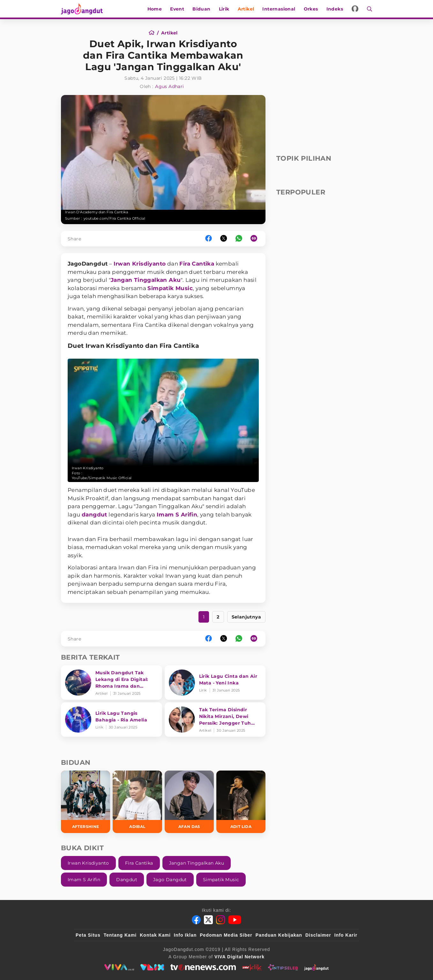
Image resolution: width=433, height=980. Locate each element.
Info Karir (346, 935)
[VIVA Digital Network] (239, 957)
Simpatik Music (170, 288)
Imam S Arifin (177, 515)
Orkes (311, 9)
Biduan (201, 9)
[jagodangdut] (316, 967)
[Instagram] (220, 920)
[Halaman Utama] (84, 9)
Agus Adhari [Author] (169, 86)
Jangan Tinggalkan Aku (146, 280)
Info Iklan (185, 935)
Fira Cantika (197, 264)
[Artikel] (169, 33)
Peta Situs (88, 935)
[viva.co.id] (119, 967)
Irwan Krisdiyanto (140, 264)
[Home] (154, 33)
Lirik (224, 9)
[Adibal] (137, 802)
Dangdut (127, 880)
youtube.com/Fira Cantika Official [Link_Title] (114, 218)
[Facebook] (196, 920)
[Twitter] (208, 920)
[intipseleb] (283, 967)
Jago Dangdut (170, 880)
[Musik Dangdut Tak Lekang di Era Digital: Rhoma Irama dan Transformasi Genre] (112, 683)
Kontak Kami (155, 935)
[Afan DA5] (189, 802)
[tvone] (203, 967)
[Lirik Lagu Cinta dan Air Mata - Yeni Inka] (215, 683)
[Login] (355, 9)
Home (155, 9)
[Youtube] (235, 920)
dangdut (94, 515)
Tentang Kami (120, 935)
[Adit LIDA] (241, 802)
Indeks (335, 9)
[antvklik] (252, 967)
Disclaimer (318, 935)
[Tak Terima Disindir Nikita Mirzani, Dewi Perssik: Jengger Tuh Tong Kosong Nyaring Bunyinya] (215, 720)
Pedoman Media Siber (226, 935)
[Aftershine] (86, 802)
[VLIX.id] (152, 967)
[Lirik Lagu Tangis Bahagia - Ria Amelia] (112, 720)
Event (177, 9)
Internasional (279, 9)
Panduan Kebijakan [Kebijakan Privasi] (279, 935)
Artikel (246, 9)
